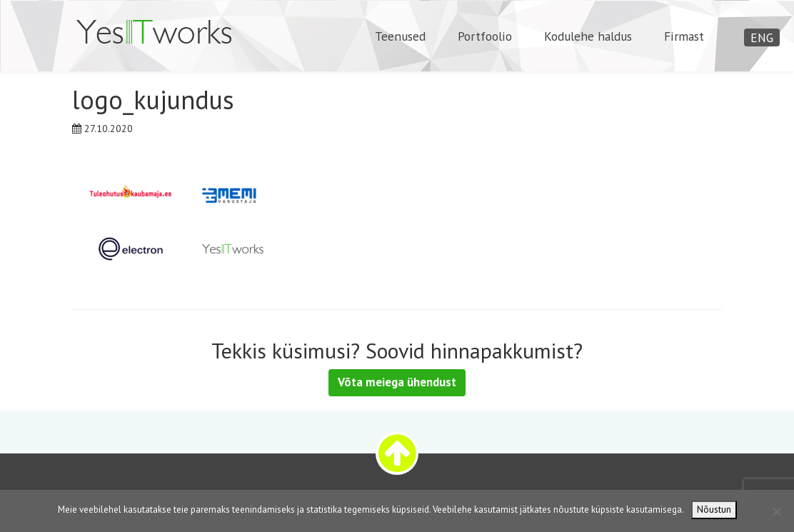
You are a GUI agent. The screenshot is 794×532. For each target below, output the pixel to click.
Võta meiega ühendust (397, 382)
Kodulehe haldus (588, 36)
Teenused (400, 36)
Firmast (684, 36)
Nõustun (714, 510)
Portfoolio (485, 36)
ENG (762, 37)
